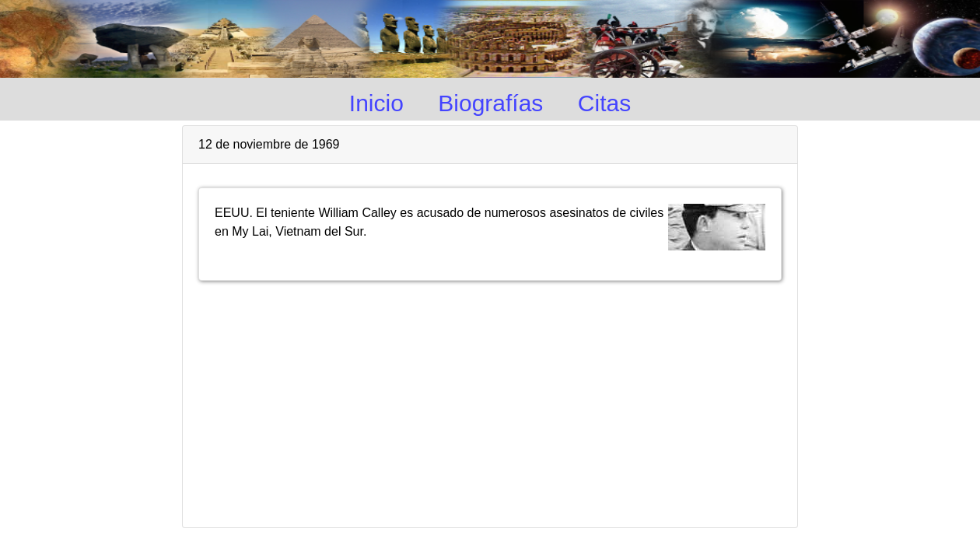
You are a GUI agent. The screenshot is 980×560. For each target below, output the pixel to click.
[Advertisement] (490, 397)
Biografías (490, 103)
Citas (604, 103)
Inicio (376, 103)
